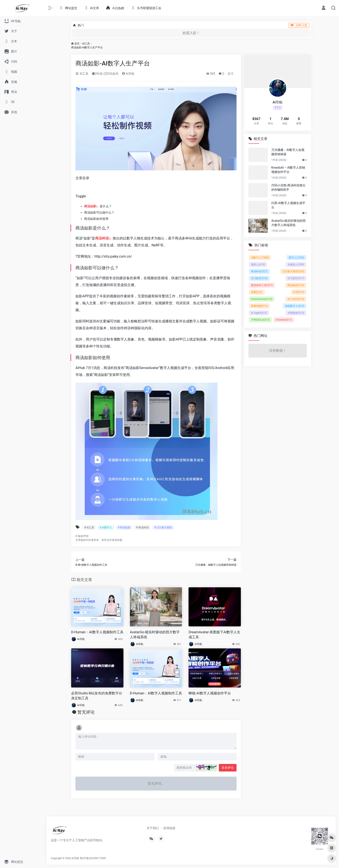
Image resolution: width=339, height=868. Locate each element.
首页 (77, 44)
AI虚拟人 (296, 265)
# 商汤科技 (142, 527)
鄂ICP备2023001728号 (93, 858)
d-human (284, 320)
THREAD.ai (260, 320)
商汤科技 (102, 238)
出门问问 (296, 299)
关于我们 (153, 828)
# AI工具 (89, 527)
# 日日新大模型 (163, 527)
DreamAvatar (262, 299)
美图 (257, 292)
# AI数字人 (106, 527)
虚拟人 (258, 265)
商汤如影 (90, 206)
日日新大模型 (293, 271)
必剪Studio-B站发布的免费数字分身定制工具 (97, 696)
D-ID (299, 292)
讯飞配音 (259, 278)
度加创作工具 (262, 285)
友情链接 (169, 828)
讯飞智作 (296, 278)
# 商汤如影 (124, 527)
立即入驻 (299, 25)
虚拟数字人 (295, 306)
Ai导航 (128, 74)
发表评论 (228, 768)
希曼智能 (259, 306)
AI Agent (259, 313)
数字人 (297, 258)
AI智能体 (296, 313)
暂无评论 (86, 712)
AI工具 (86, 44)
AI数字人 (260, 258)
